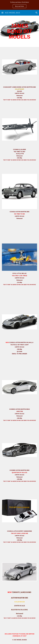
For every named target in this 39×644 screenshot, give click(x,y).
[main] (19, 31)
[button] (2, 13)
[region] (19, 5)
